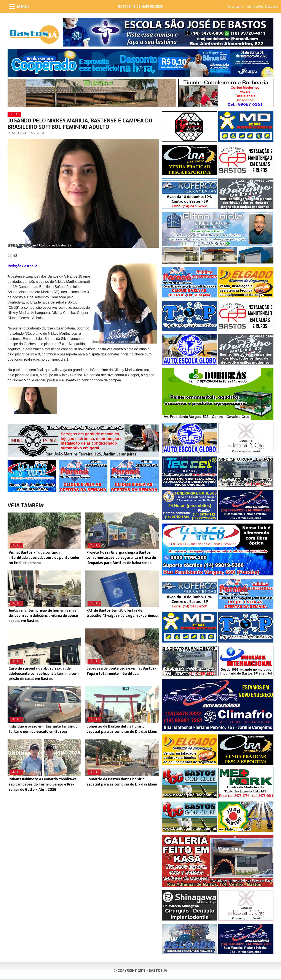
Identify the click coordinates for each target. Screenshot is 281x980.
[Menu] (19, 6)
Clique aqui (271, 7)
